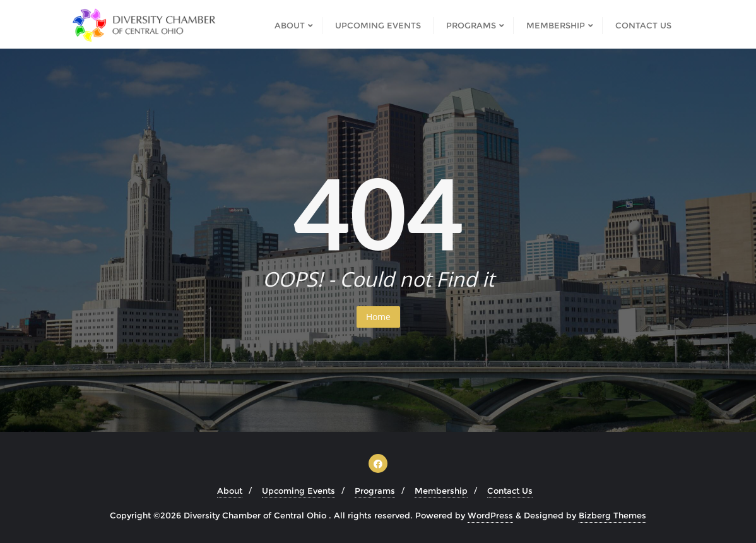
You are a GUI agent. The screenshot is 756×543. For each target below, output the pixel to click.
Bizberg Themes (612, 515)
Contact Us (510, 491)
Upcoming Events (298, 491)
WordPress (490, 515)
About (230, 491)
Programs (375, 491)
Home (378, 317)
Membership (441, 491)
